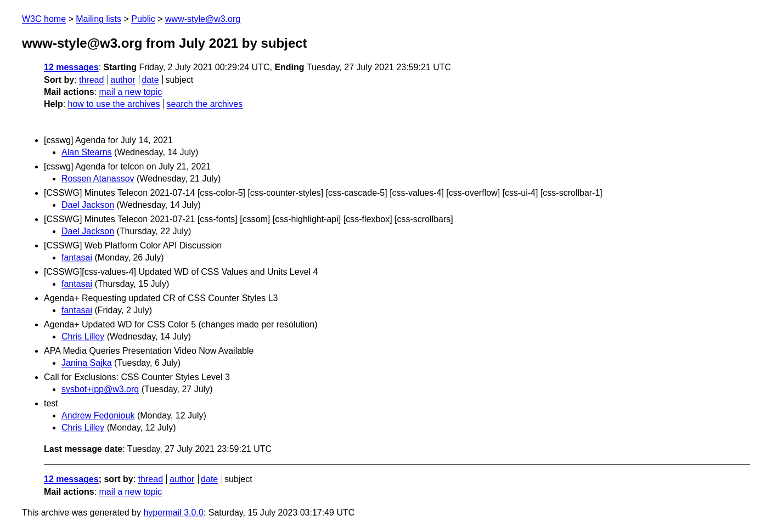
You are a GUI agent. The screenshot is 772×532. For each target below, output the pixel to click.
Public (143, 19)
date (150, 80)
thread (91, 80)
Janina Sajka (87, 363)
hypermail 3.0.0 (173, 513)
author (123, 80)
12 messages (71, 67)
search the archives (205, 104)
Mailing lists (98, 19)
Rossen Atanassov (98, 179)
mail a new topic (130, 92)
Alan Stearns (87, 152)
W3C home (44, 19)
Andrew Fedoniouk (98, 415)
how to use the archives (114, 104)
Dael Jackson (88, 205)
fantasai (77, 257)
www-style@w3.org (203, 19)
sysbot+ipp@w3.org (100, 389)
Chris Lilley (83, 336)
